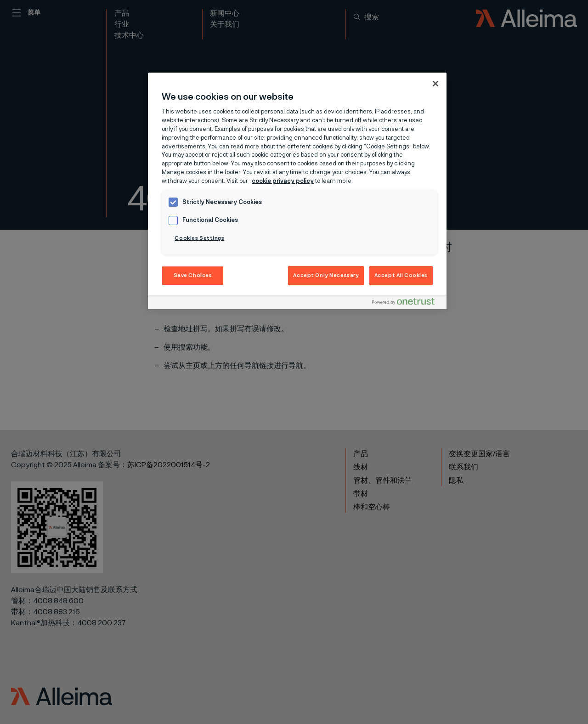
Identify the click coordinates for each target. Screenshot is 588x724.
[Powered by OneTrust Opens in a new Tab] (407, 303)
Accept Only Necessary (326, 275)
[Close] (435, 84)
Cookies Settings (199, 238)
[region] (297, 191)
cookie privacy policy (283, 181)
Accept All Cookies (401, 275)
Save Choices (193, 275)
